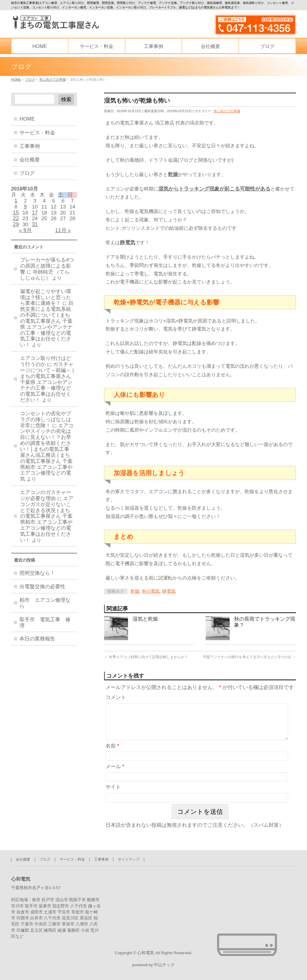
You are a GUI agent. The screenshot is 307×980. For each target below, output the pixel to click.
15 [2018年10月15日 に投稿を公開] (16, 215)
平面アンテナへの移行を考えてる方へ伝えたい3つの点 (249, 658)
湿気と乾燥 (145, 620)
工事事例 (30, 146)
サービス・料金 (37, 133)
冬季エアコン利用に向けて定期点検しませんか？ (146, 658)
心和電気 (146, 952)
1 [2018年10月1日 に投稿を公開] (16, 202)
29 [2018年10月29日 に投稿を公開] (16, 228)
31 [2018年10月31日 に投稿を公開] (35, 228)
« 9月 (25, 234)
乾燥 (135, 592)
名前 (112, 755)
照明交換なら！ (37, 578)
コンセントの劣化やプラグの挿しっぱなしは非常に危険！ (46, 424)
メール (115, 776)
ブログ (27, 173)
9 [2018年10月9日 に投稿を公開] (25, 208)
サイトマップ (129, 858)
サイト (113, 796)
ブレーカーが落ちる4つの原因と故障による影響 (47, 270)
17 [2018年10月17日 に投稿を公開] (35, 215)
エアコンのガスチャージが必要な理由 (46, 500)
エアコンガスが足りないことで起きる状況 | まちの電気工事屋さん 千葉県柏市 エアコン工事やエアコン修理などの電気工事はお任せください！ (47, 524)
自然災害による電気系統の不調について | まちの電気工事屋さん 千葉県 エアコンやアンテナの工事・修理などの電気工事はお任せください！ (47, 328)
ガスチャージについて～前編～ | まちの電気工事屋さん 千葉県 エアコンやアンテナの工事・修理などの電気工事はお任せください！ (47, 387)
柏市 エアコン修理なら (45, 608)
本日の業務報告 (37, 644)
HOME (27, 119)
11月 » (63, 234)
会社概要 (30, 160)
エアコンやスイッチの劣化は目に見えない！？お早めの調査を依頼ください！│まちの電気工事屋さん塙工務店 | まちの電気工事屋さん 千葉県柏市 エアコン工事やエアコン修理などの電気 (47, 457)
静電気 (169, 592)
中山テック (164, 965)
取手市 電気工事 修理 (45, 627)
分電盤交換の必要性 (42, 592)
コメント (116, 699)
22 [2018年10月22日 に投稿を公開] (16, 221)
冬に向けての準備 (227, 111)
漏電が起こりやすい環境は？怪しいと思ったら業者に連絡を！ (46, 302)
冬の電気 (151, 592)
